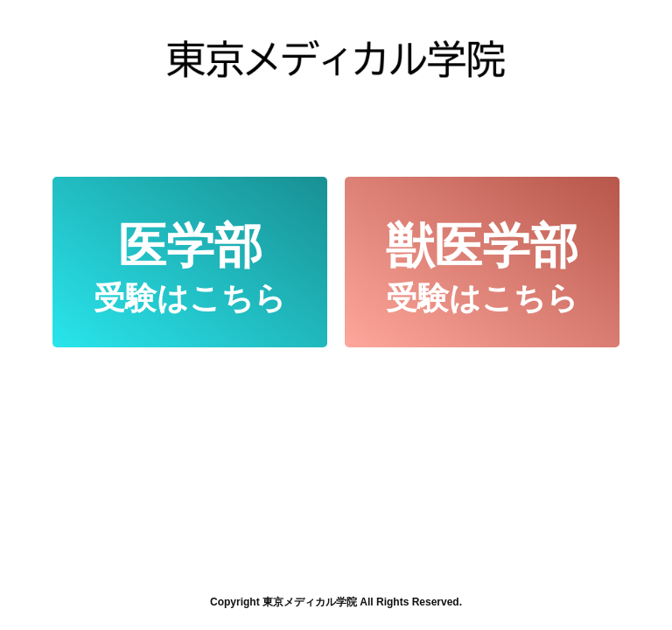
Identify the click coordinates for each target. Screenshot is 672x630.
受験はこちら (190, 267)
